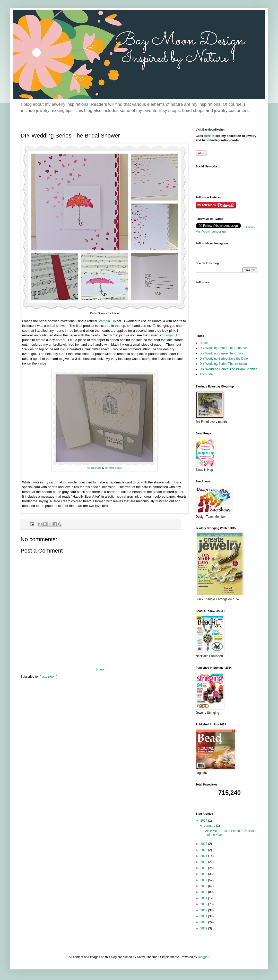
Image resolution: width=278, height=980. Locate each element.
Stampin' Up (107, 321)
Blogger (203, 957)
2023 (204, 844)
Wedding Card (94, 468)
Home (100, 669)
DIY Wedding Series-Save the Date (224, 359)
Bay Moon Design (113, 468)
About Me (206, 374)
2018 (204, 874)
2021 (204, 856)
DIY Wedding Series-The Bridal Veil (224, 348)
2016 (204, 886)
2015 (204, 892)
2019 (204, 868)
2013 (204, 904)
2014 (204, 898)
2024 (204, 821)
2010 (204, 922)
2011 (204, 916)
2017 (204, 880)
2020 (204, 862)
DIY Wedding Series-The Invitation (223, 364)
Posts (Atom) (48, 677)
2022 (204, 850)
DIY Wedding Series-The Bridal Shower (228, 369)
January (210, 826)
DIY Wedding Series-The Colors (221, 353)
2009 (204, 928)
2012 (204, 910)
